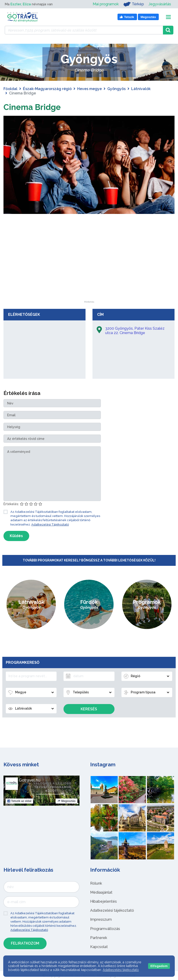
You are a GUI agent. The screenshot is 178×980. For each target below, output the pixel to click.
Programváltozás (105, 929)
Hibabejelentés (103, 901)
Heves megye (89, 89)
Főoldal (10, 89)
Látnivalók (141, 89)
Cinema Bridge (36, 107)
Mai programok (106, 4)
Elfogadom (159, 966)
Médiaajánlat (101, 892)
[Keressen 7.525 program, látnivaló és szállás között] (84, 30)
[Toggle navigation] (168, 17)
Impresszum (101, 919)
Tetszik (19, 801)
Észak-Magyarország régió (47, 89)
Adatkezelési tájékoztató (112, 910)
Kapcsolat (99, 947)
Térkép (134, 4)
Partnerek (99, 938)
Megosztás (66, 801)
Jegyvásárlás (160, 4)
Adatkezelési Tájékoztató (50, 524)
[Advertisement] (89, 272)
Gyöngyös (116, 89)
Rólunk (96, 883)
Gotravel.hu (30, 780)
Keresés (89, 709)
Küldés (16, 536)
